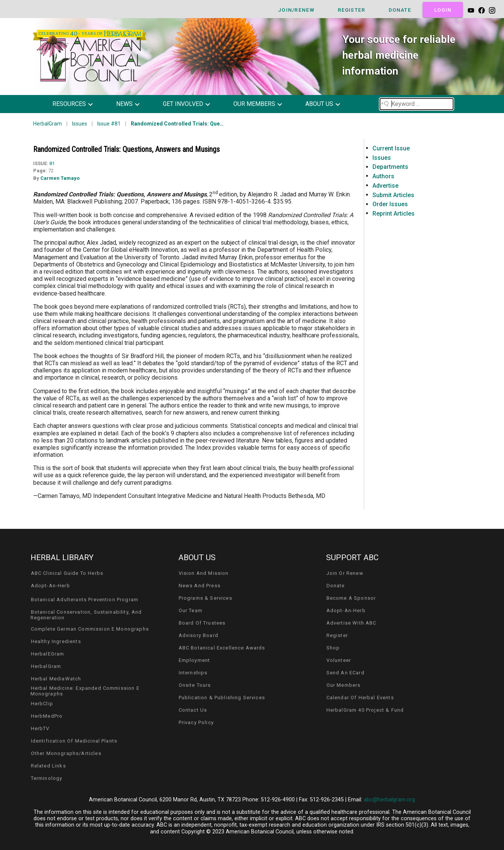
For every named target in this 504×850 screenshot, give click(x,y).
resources (69, 104)
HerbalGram (47, 124)
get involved (183, 104)
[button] (78, 104)
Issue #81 (109, 124)
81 (52, 163)
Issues (80, 124)
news (124, 104)
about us (319, 104)
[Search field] (417, 104)
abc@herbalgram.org (389, 800)
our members (254, 104)
